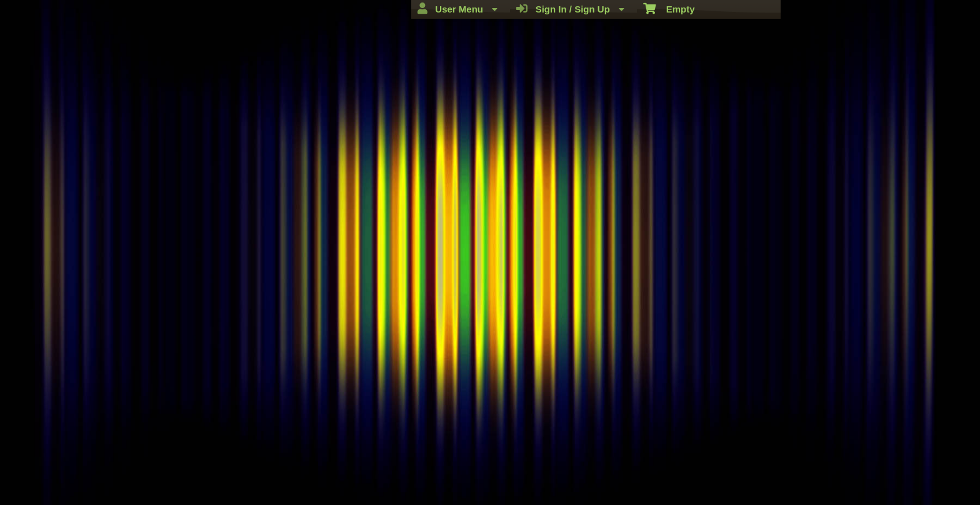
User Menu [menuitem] (457, 9)
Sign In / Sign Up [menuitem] (570, 9)
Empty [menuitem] (669, 8)
